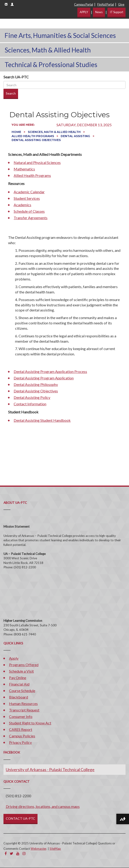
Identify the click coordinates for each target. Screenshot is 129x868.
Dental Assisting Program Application (44, 378)
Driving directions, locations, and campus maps (43, 806)
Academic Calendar (29, 192)
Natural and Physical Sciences (37, 162)
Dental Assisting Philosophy (36, 384)
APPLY (84, 12)
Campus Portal (84, 4)
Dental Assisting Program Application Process (50, 371)
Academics (22, 205)
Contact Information (30, 404)
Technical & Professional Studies (51, 65)
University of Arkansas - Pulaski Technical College (50, 770)
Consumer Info (21, 716)
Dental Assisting (76, 136)
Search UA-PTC (16, 77)
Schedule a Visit (21, 671)
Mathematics (24, 169)
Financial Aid (19, 684)
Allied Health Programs (33, 136)
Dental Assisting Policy (32, 397)
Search (11, 93)
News (99, 12)
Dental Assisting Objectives (36, 391)
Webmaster (38, 849)
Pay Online (18, 678)
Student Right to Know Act (30, 723)
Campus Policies (22, 736)
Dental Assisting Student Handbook (42, 420)
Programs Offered (24, 665)
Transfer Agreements (31, 218)
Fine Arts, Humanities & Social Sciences (60, 35)
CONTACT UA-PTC (20, 818)
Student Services (27, 198)
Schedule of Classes (29, 211)
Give (121, 4)
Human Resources (23, 703)
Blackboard (19, 697)
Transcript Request (24, 710)
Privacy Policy (20, 742)
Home (17, 132)
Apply (14, 658)
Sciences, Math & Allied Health (48, 50)
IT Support (116, 12)
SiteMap (55, 849)
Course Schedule (22, 691)
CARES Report (21, 729)
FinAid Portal (106, 4)
